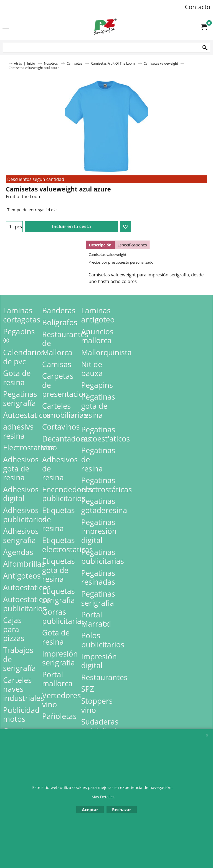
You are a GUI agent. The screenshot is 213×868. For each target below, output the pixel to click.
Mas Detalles (103, 797)
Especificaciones (132, 245)
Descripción (100, 245)
